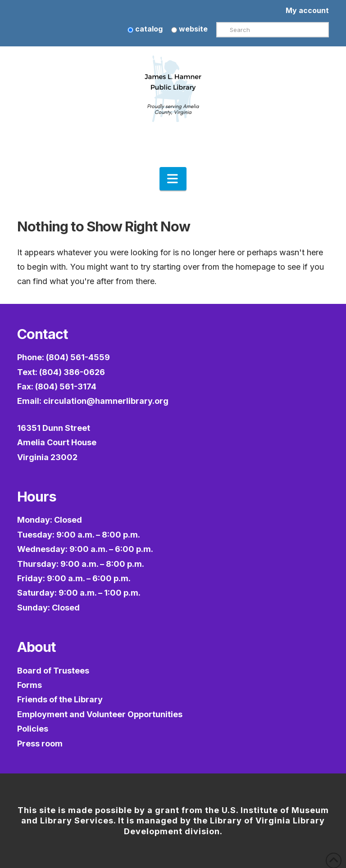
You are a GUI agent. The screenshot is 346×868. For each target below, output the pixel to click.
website (189, 29)
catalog (145, 29)
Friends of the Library (60, 699)
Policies (33, 729)
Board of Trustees (53, 671)
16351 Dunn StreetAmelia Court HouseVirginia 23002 (57, 443)
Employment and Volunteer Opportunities (100, 714)
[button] (173, 179)
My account (307, 10)
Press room (40, 744)
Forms (30, 685)
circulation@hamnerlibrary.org (106, 401)
